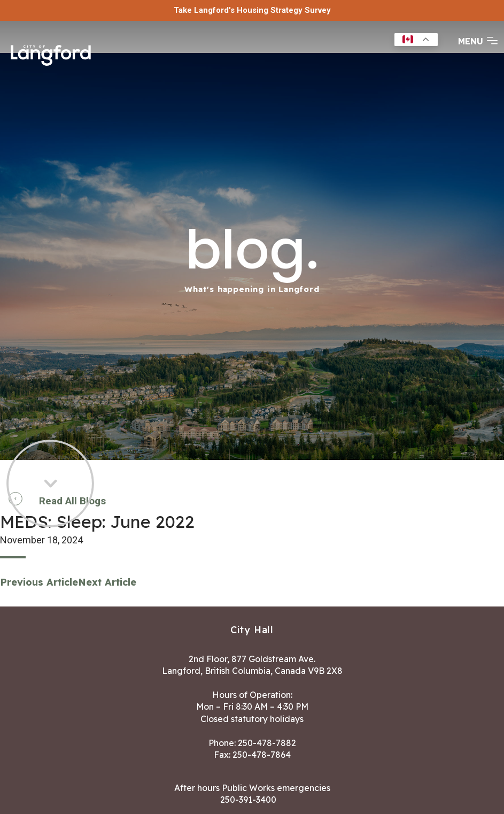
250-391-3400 (248, 800)
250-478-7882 (267, 743)
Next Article (107, 582)
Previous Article (39, 582)
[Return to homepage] (51, 54)
